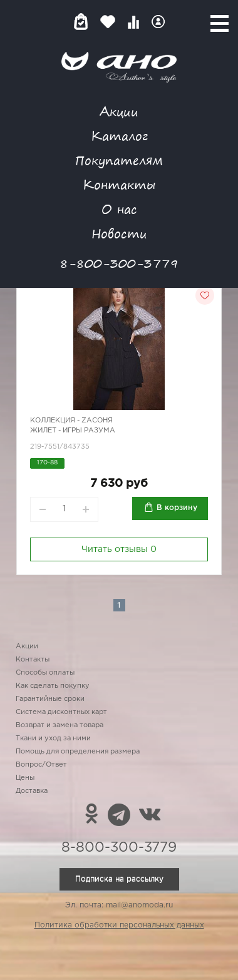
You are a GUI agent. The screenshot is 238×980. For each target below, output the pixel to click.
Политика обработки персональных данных (119, 925)
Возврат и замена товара (59, 725)
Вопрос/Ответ (41, 765)
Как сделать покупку (53, 686)
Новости (119, 233)
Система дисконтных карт (61, 712)
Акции (119, 111)
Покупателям (119, 160)
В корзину (177, 508)
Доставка (32, 791)
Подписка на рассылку (119, 879)
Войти (158, 22)
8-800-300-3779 (119, 263)
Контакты (119, 184)
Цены (25, 778)
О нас (119, 209)
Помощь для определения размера (78, 752)
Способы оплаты (45, 673)
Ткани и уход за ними (53, 738)
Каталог (119, 135)
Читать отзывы (119, 549)
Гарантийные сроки (50, 699)
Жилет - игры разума (73, 431)
